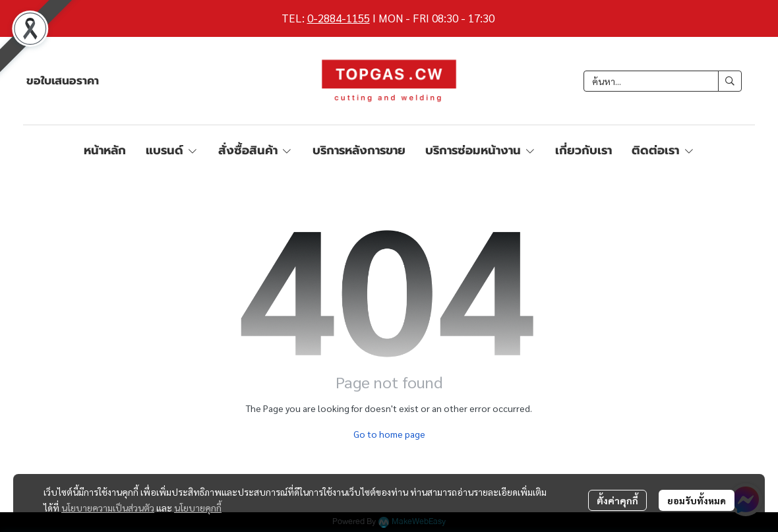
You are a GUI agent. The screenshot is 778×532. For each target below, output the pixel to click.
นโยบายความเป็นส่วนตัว (108, 508)
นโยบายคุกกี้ (198, 508)
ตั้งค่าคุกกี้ (617, 500)
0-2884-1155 (339, 18)
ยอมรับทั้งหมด (697, 500)
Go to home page (389, 434)
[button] (663, 81)
